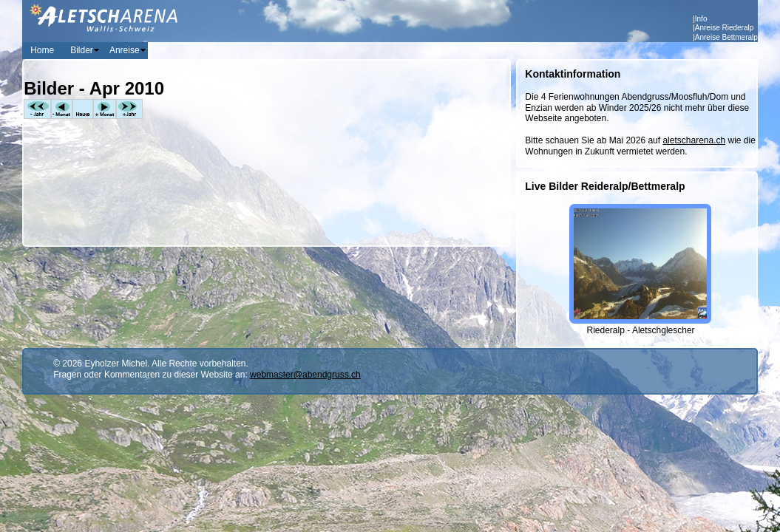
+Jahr (129, 109)
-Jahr (37, 109)
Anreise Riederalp (725, 28)
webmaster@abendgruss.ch (305, 375)
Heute (83, 109)
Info (701, 19)
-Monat (62, 109)
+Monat (105, 109)
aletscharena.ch (694, 140)
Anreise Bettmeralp (726, 37)
